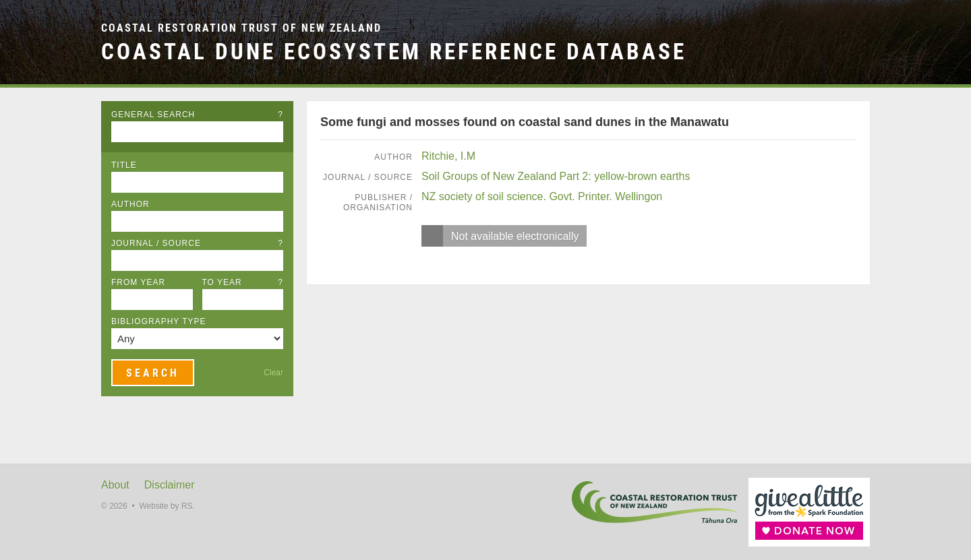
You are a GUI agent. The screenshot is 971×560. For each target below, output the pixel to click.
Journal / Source (197, 243)
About (115, 485)
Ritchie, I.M (448, 156)
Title (124, 165)
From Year (138, 282)
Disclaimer (170, 485)
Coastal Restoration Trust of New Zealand (241, 28)
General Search (197, 115)
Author (130, 204)
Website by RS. (167, 506)
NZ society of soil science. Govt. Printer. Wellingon (542, 196)
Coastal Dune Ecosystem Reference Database (394, 52)
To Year (243, 282)
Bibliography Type (159, 321)
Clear (273, 373)
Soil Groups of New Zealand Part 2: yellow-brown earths (556, 176)
